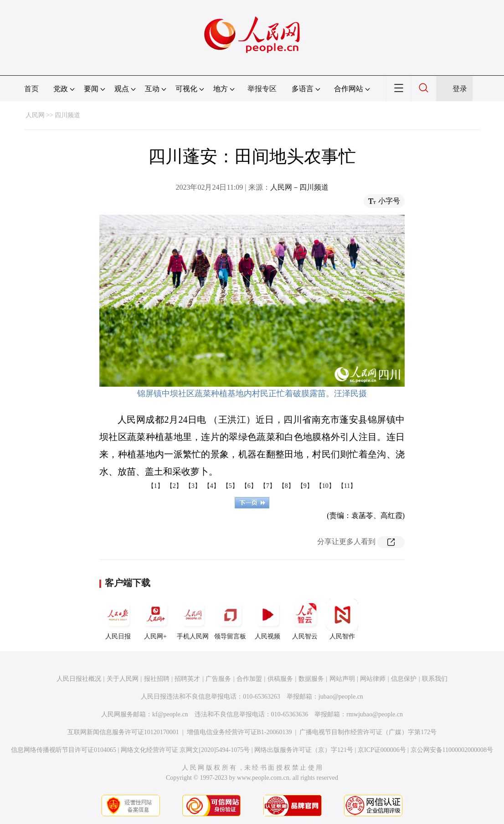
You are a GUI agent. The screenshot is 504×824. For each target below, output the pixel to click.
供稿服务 (280, 679)
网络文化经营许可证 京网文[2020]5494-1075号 (185, 750)
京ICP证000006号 (382, 750)
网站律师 (373, 679)
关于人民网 (123, 679)
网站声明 (342, 679)
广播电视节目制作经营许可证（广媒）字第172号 (368, 732)
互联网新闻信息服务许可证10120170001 (123, 732)
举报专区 (262, 89)
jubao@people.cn (341, 697)
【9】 (305, 486)
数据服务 (311, 679)
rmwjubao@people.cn (375, 714)
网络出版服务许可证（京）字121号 (304, 750)
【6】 (249, 486)
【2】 (174, 486)
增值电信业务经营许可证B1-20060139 (239, 732)
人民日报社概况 (79, 679)
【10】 (325, 486)
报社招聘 (157, 679)
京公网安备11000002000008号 (452, 750)
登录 (460, 89)
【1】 (156, 486)
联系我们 (435, 679)
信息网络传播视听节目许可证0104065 (64, 750)
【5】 (230, 486)
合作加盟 (249, 679)
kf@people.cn (170, 714)
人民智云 (305, 619)
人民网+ (155, 619)
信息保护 (404, 679)
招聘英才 (187, 679)
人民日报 (118, 619)
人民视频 (267, 619)
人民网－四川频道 (299, 187)
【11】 (347, 486)
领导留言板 (230, 619)
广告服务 (218, 679)
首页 (31, 89)
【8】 (286, 486)
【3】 (193, 486)
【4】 (212, 486)
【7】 (268, 486)
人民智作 (342, 619)
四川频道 (67, 115)
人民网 (35, 115)
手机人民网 (193, 619)
